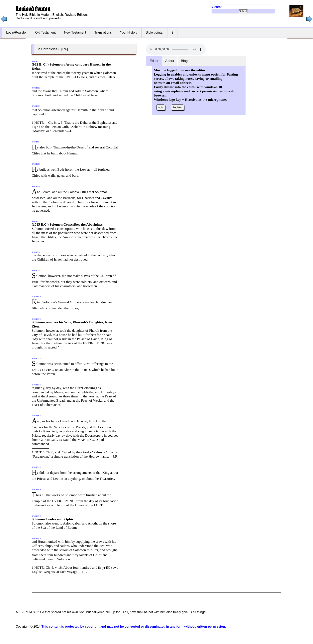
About (170, 61)
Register (177, 107)
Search (217, 7)
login (161, 107)
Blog (184, 61)
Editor (154, 61)
